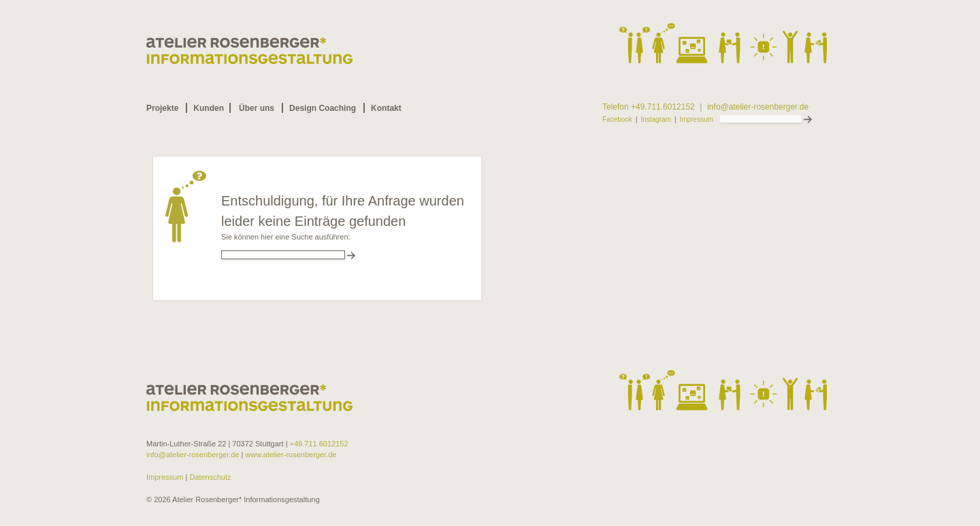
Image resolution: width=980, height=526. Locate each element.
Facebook (617, 120)
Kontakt (386, 108)
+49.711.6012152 (319, 444)
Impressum (697, 120)
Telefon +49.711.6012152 (649, 107)
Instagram (656, 120)
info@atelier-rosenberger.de (758, 107)
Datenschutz (209, 477)
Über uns (257, 108)
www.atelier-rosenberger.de (291, 455)
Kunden (209, 108)
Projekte (162, 108)
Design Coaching (323, 108)
